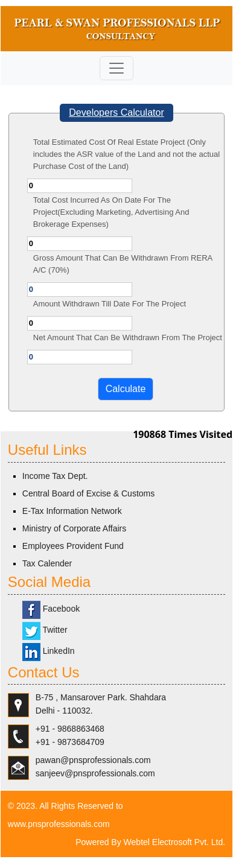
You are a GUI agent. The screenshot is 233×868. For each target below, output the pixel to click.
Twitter (45, 630)
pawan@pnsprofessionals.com (93, 760)
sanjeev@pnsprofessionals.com (95, 773)
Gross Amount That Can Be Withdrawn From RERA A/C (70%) (123, 264)
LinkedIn (49, 651)
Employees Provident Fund (73, 546)
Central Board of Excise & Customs (88, 493)
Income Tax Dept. (55, 476)
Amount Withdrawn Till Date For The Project (110, 304)
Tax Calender (47, 563)
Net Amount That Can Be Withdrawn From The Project (128, 337)
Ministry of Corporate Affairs (74, 528)
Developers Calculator (116, 112)
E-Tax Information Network (72, 511)
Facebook (51, 609)
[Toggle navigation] (116, 68)
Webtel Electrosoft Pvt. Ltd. (175, 842)
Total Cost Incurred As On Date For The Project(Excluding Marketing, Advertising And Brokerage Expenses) (111, 212)
